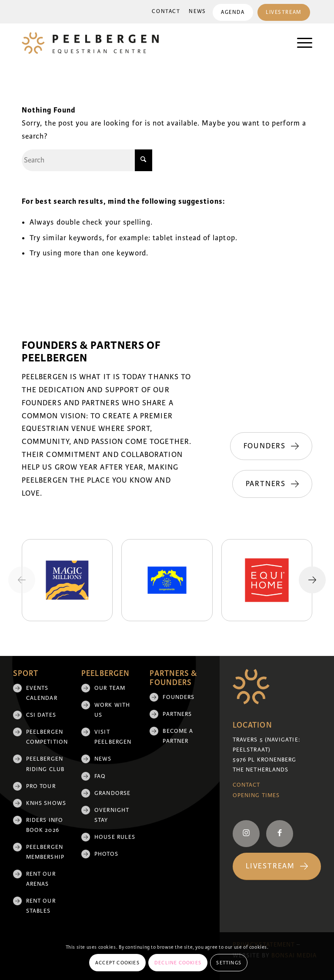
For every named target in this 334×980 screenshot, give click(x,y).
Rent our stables (41, 906)
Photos (106, 854)
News (196, 12)
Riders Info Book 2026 (45, 825)
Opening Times (256, 795)
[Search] (87, 160)
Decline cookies (178, 963)
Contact (165, 12)
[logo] (90, 43)
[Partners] (272, 484)
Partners (177, 714)
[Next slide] (312, 580)
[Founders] (271, 446)
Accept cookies (117, 963)
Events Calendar (42, 693)
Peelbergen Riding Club (45, 764)
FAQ (100, 776)
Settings (229, 963)
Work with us (112, 710)
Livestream (283, 12)
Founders (179, 697)
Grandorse (112, 793)
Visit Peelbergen (113, 737)
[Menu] (300, 43)
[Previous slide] (22, 580)
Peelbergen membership (45, 852)
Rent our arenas (41, 879)
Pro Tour (41, 786)
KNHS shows (46, 803)
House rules (115, 837)
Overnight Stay (112, 815)
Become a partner (178, 736)
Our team (110, 688)
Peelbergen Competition (47, 737)
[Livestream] (277, 866)
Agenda (232, 12)
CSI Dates (41, 715)
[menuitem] (165, 12)
